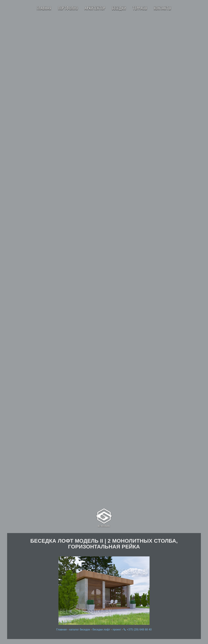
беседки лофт (102, 630)
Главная (44, 9)
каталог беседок (80, 630)
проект (117, 630)
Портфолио (68, 9)
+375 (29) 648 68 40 (138, 630)
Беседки (119, 9)
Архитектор (95, 9)
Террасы (140, 9)
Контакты (163, 9)
